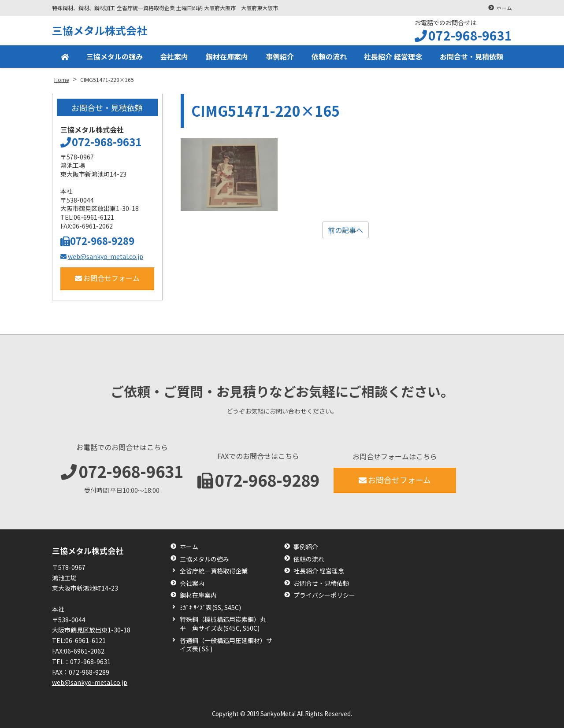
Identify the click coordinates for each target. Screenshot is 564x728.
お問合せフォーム (107, 278)
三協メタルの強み (115, 56)
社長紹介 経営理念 (393, 56)
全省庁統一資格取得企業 (214, 571)
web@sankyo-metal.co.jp (102, 256)
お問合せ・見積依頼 (471, 56)
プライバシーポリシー (324, 595)
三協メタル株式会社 (100, 30)
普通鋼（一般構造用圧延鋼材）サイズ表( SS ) (226, 645)
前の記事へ (345, 230)
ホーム (504, 8)
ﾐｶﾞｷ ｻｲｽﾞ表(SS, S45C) (210, 608)
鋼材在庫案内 (227, 56)
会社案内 (174, 56)
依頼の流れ (329, 56)
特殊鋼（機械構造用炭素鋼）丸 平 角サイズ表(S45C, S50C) (226, 624)
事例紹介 (280, 56)
